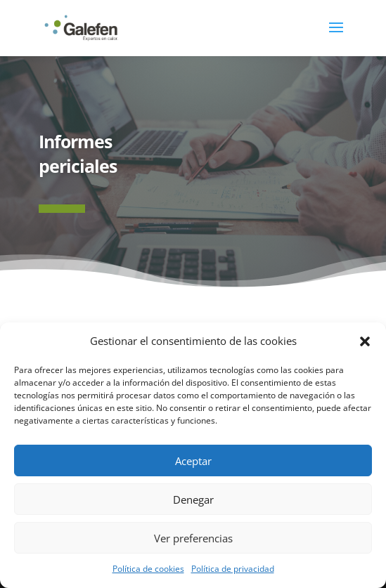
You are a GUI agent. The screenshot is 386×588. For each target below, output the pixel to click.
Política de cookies (148, 569)
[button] (365, 341)
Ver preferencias (193, 538)
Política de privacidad (233, 569)
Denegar (193, 499)
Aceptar (193, 461)
